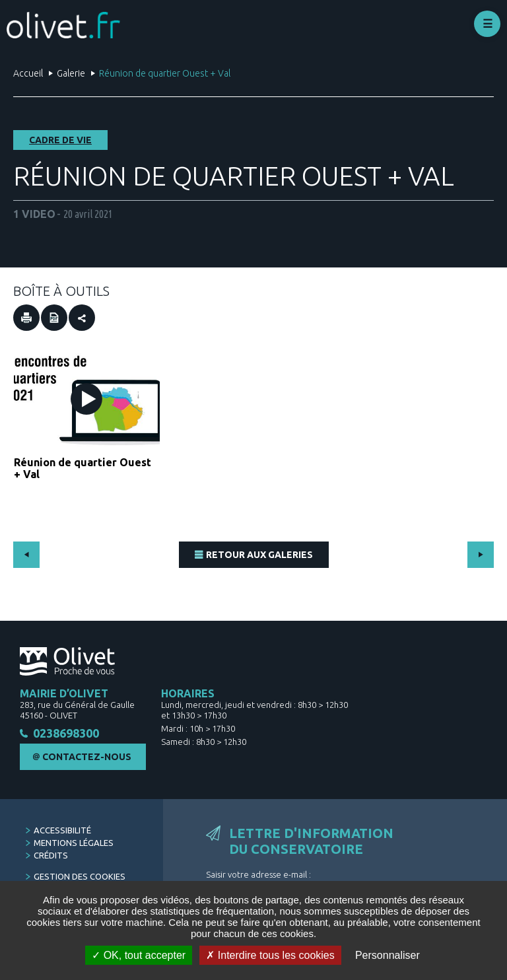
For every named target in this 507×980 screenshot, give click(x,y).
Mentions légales (74, 847)
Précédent (26, 555)
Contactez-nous (87, 761)
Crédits (51, 860)
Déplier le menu (487, 24)
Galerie (71, 73)
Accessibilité (62, 835)
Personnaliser (388, 955)
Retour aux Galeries (259, 555)
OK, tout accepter (139, 955)
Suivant (481, 555)
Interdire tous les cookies (270, 955)
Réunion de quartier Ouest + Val (83, 468)
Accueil (28, 73)
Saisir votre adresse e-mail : (258, 879)
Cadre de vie (60, 140)
